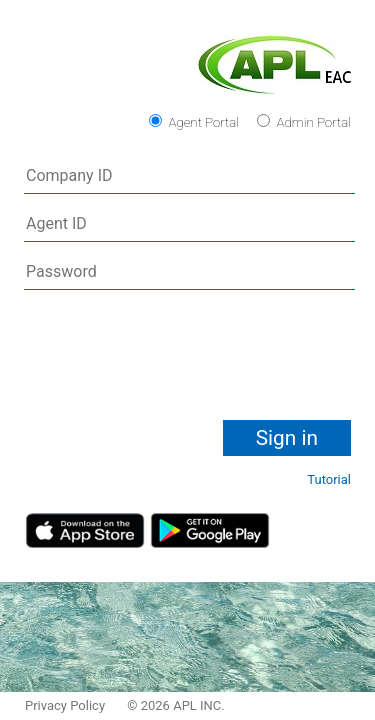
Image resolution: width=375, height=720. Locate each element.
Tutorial (329, 479)
